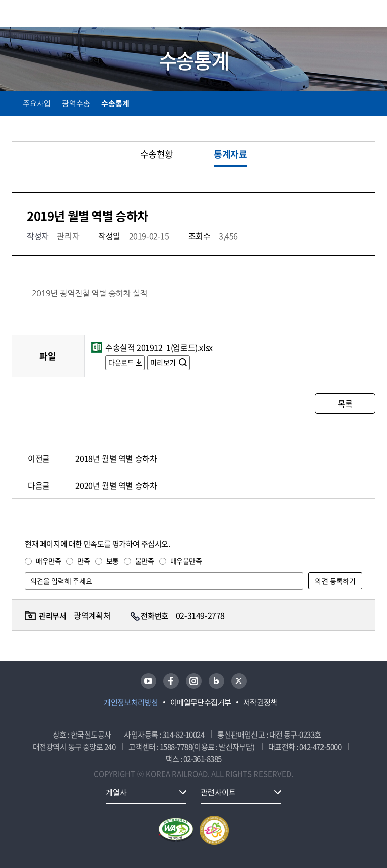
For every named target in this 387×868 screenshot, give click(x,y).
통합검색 (348, 15)
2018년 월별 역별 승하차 (116, 458)
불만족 (145, 561)
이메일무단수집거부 (201, 702)
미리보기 (164, 362)
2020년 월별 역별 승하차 (116, 485)
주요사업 (37, 103)
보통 (113, 561)
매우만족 (48, 561)
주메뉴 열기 (369, 15)
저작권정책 (260, 702)
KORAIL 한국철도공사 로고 (51, 14)
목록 (345, 404)
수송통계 (115, 103)
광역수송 (76, 103)
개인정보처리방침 (131, 702)
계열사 (116, 792)
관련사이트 (218, 792)
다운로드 (121, 362)
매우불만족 (186, 561)
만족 (83, 561)
